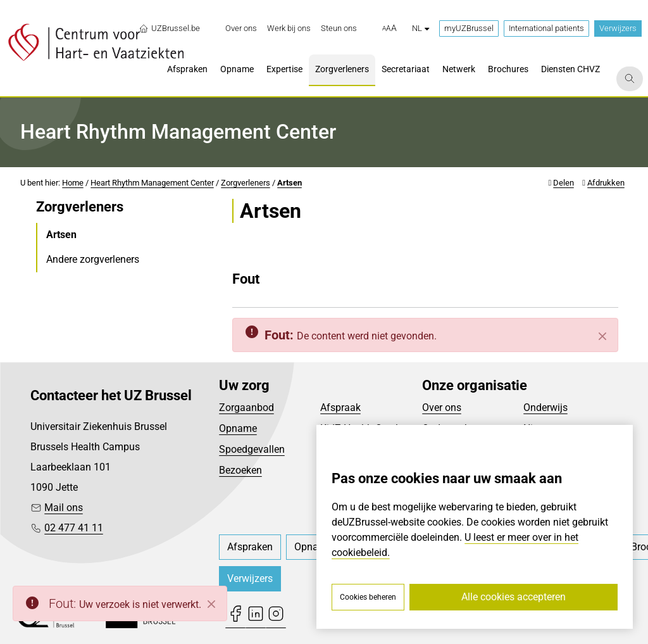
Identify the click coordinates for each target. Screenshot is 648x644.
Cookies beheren (368, 597)
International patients (546, 28)
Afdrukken (606, 183)
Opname (238, 428)
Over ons (442, 407)
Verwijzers (618, 28)
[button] (389, 28)
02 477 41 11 (74, 528)
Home (73, 183)
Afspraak (340, 407)
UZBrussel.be (169, 28)
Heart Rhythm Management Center (152, 183)
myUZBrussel (469, 28)
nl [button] (421, 28)
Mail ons (64, 508)
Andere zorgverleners (93, 259)
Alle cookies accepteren (514, 597)
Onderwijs (545, 407)
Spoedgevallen (252, 449)
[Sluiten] (602, 336)
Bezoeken (240, 470)
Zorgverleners (246, 183)
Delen (564, 183)
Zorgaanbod (246, 407)
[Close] (211, 604)
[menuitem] (241, 28)
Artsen (290, 183)
